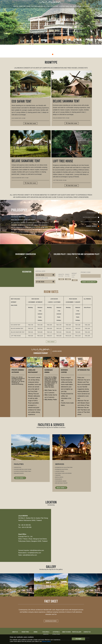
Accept (78, 639)
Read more (20, 478)
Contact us (87, 632)
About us (16, 6)
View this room (30, 123)
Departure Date (42, 278)
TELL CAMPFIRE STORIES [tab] (89, 222)
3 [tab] (49, 54)
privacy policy (46, 641)
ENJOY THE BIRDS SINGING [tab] (88, 231)
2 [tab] (46, 54)
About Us (15, 632)
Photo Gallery (77, 6)
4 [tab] (53, 54)
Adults (61, 275)
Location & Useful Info (65, 6)
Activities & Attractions (51, 6)
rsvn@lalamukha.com (34, 553)
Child (67, 275)
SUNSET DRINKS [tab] (91, 226)
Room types (22, 6)
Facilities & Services (37, 6)
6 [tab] (59, 54)
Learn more (57, 351)
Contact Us (86, 6)
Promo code (86, 272)
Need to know (66, 632)
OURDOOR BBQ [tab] (92, 213)
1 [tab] (43, 54)
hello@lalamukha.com (37, 550)
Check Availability (89, 282)
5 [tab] (56, 54)
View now (51, 39)
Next (98, 585)
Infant (74, 275)
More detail (51, 342)
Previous (4, 585)
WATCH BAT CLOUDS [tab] (90, 217)
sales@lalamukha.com (30, 555)
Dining (28, 6)
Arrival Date (40, 271)
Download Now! (51, 621)
